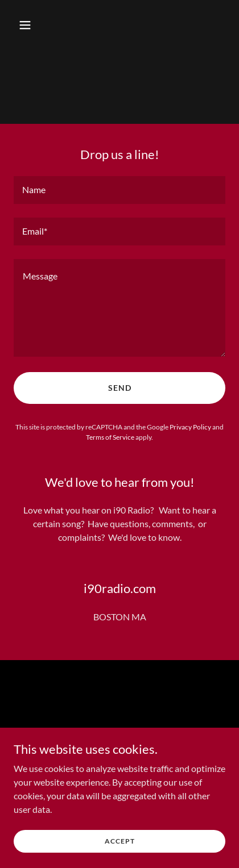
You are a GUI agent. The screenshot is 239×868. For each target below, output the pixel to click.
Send (120, 388)
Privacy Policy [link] (190, 427)
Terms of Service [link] (110, 437)
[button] (38, 25)
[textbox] (119, 190)
